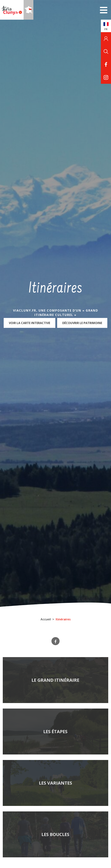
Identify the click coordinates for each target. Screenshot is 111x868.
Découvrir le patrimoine (82, 323)
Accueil (46, 619)
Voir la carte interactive (30, 323)
